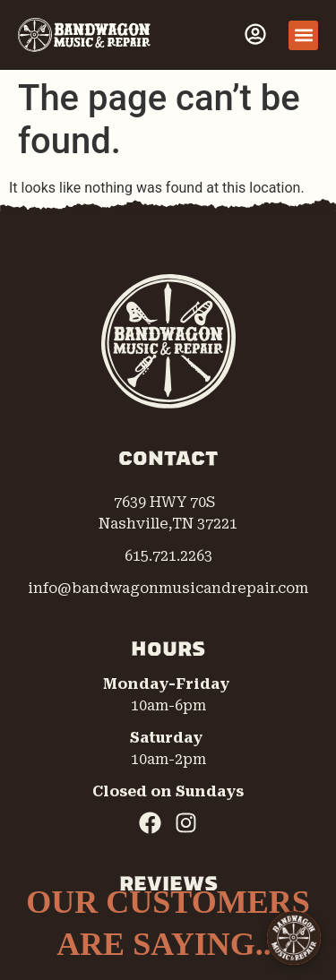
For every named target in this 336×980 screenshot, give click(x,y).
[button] (303, 35)
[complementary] (206, 881)
